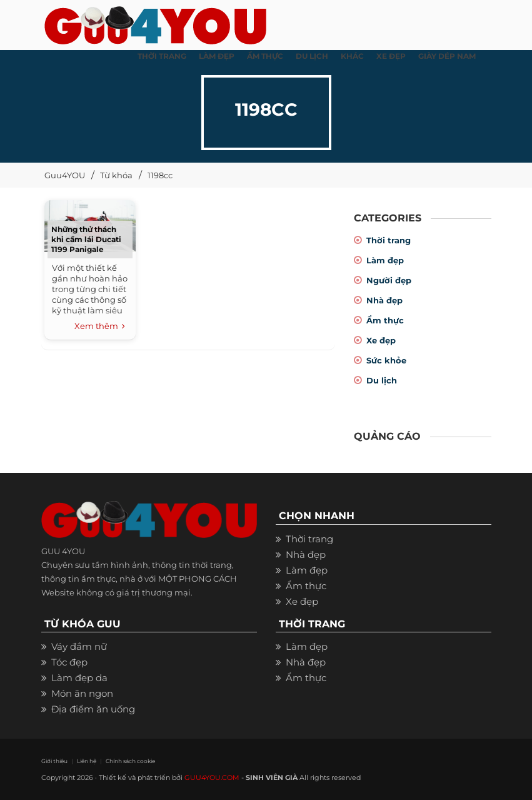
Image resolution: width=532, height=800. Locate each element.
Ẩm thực (385, 320)
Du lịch (382, 380)
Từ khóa (116, 175)
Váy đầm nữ (79, 646)
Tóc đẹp (69, 662)
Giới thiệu (54, 761)
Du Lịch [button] (312, 56)
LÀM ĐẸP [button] (217, 56)
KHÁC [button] (352, 56)
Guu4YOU (65, 175)
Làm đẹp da (79, 678)
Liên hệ (87, 761)
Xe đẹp (381, 340)
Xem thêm (100, 327)
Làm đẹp (385, 260)
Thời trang (389, 240)
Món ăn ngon (82, 693)
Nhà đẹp (384, 300)
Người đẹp (389, 280)
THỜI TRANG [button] (162, 56)
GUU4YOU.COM (212, 777)
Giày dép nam (447, 56)
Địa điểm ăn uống (93, 709)
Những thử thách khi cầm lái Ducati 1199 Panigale (86, 239)
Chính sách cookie (130, 761)
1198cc (160, 175)
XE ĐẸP (391, 56)
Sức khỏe (386, 360)
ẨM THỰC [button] (265, 56)
